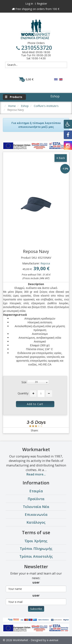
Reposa (45, 263)
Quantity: (23, 393)
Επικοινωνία (36, 514)
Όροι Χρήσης (36, 541)
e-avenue (53, 640)
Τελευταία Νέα (36, 507)
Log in (29, 4)
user (36, 582)
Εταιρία (36, 491)
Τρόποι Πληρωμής (36, 548)
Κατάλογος (36, 522)
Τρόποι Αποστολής (36, 556)
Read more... (36, 474)
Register (42, 4)
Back (61, 158)
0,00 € (26, 79)
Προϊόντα (36, 499)
